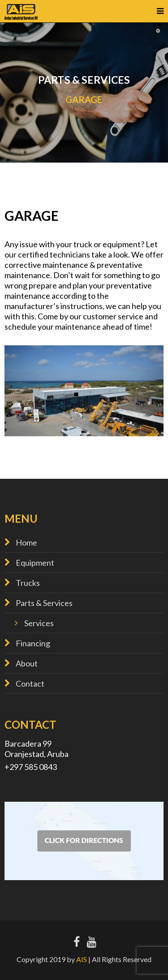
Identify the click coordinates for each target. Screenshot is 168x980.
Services (39, 623)
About (27, 663)
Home (26, 542)
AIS (82, 959)
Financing (33, 643)
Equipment (35, 563)
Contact (30, 683)
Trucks (28, 583)
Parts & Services (44, 603)
